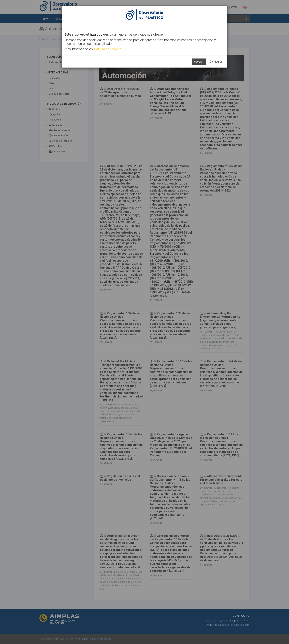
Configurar (216, 62)
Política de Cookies (108, 49)
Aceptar (199, 62)
